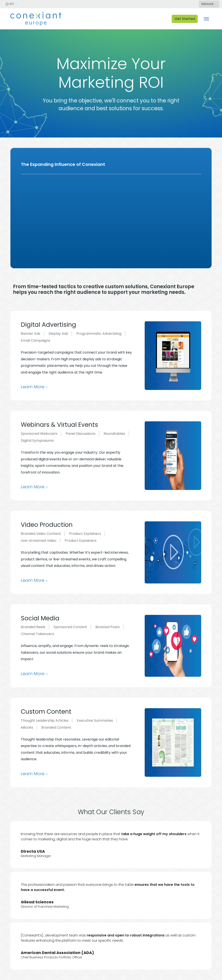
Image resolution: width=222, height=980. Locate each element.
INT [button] (10, 4)
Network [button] (207, 4)
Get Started (185, 19)
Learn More (33, 387)
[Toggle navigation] (206, 19)
